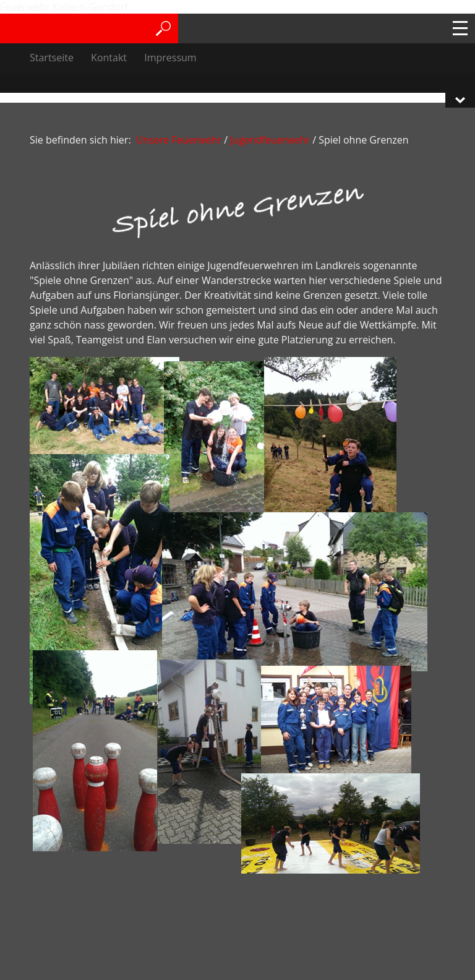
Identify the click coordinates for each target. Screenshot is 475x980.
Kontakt (109, 58)
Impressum (170, 58)
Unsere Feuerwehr (179, 140)
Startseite (52, 58)
